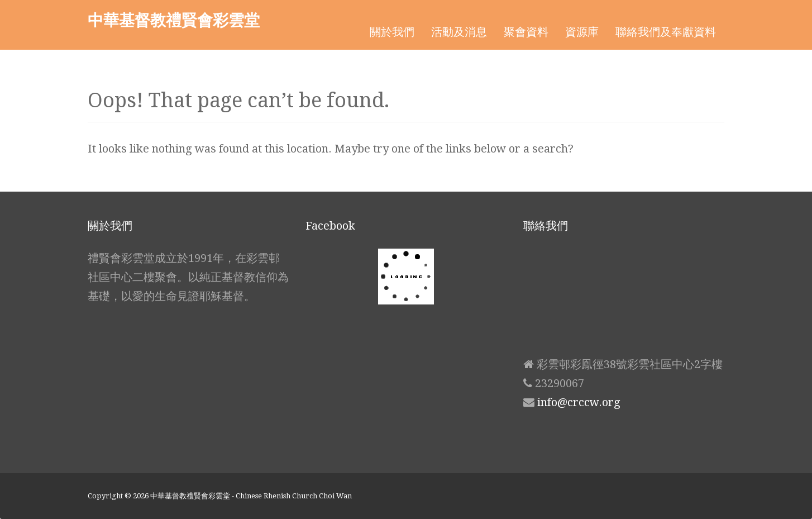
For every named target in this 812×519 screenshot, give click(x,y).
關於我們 (392, 32)
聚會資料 (526, 32)
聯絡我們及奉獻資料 (666, 32)
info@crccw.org (579, 402)
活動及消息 (459, 32)
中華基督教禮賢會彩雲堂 (174, 20)
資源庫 (582, 32)
